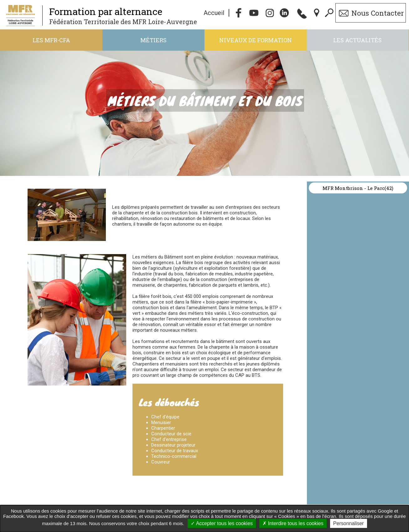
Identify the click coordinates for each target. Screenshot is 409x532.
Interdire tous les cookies (293, 523)
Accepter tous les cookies (222, 523)
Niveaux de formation (256, 40)
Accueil (214, 13)
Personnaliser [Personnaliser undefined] (349, 523)
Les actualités (357, 40)
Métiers (153, 40)
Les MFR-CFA (51, 40)
